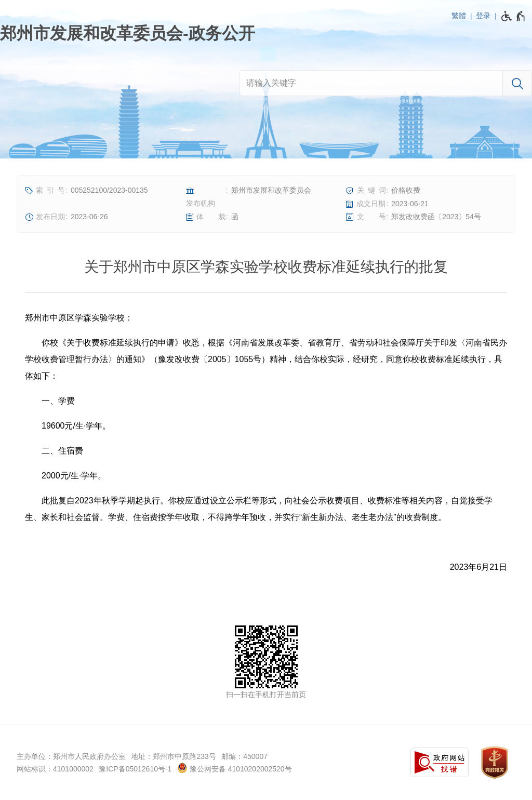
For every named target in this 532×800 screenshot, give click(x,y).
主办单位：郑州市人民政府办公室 (71, 756)
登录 (483, 16)
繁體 (459, 16)
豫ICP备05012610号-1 (135, 769)
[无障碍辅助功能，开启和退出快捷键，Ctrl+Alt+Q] (514, 16)
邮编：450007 (244, 756)
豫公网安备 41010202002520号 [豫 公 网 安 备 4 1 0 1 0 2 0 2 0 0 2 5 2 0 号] (235, 768)
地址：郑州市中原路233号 (173, 756)
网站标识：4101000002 (55, 769)
